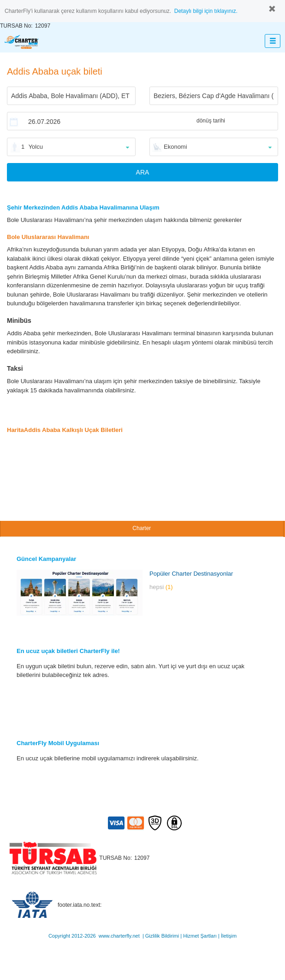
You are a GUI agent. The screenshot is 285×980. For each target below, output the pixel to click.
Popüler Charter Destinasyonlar (191, 574)
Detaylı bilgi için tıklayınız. (206, 11)
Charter (142, 528)
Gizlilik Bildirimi (162, 936)
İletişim (229, 936)
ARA (143, 172)
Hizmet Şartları (200, 936)
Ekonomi (175, 147)
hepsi (161, 587)
